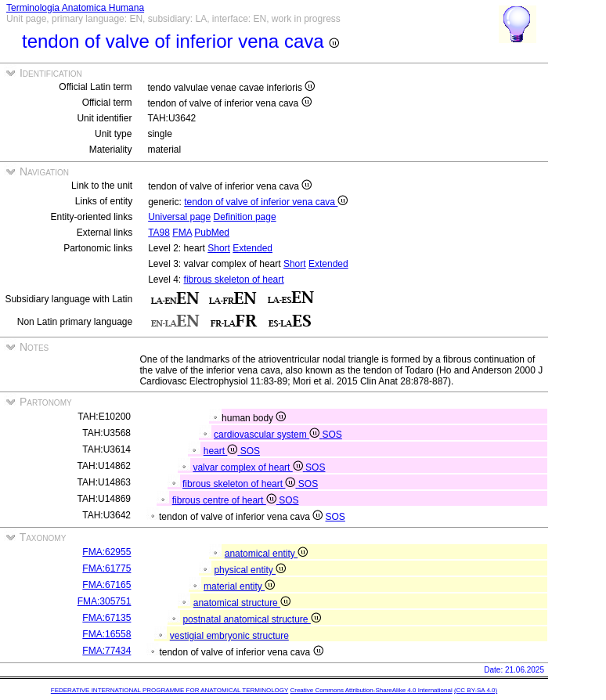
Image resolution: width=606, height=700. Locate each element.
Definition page (245, 217)
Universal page (179, 217)
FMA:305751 (105, 601)
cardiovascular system (268, 435)
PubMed (212, 233)
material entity (239, 586)
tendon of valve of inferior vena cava (266, 202)
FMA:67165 (106, 585)
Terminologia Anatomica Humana (75, 8)
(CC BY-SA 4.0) (476, 690)
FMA (182, 233)
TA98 (159, 233)
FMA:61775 (106, 568)
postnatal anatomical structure (251, 619)
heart (222, 451)
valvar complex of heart (249, 467)
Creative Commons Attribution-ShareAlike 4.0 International (371, 690)
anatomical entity (266, 554)
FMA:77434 (106, 651)
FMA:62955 (106, 552)
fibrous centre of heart (225, 500)
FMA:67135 (106, 618)
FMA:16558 (106, 634)
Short (219, 248)
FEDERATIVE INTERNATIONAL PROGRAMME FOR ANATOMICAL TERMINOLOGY (170, 690)
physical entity (250, 570)
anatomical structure (242, 603)
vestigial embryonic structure (229, 636)
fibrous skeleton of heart (234, 280)
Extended (252, 248)
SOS (332, 435)
